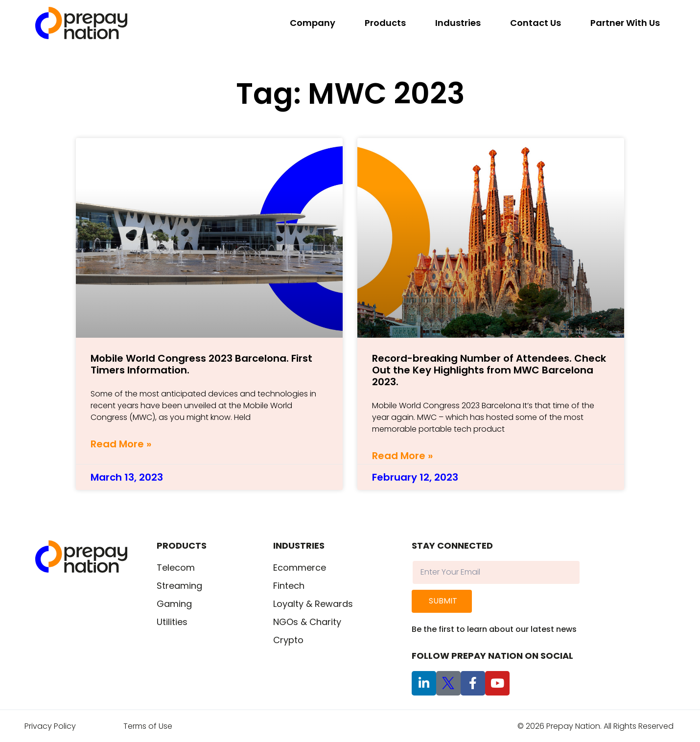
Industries (458, 23)
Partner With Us (625, 23)
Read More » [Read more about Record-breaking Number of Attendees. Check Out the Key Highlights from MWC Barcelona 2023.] (402, 456)
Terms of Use (148, 726)
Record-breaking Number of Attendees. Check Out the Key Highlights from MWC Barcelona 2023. (489, 370)
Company (313, 23)
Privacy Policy (50, 726)
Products (385, 23)
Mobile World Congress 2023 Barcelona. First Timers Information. (201, 364)
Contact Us (536, 23)
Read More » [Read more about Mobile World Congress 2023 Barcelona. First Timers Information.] (121, 444)
